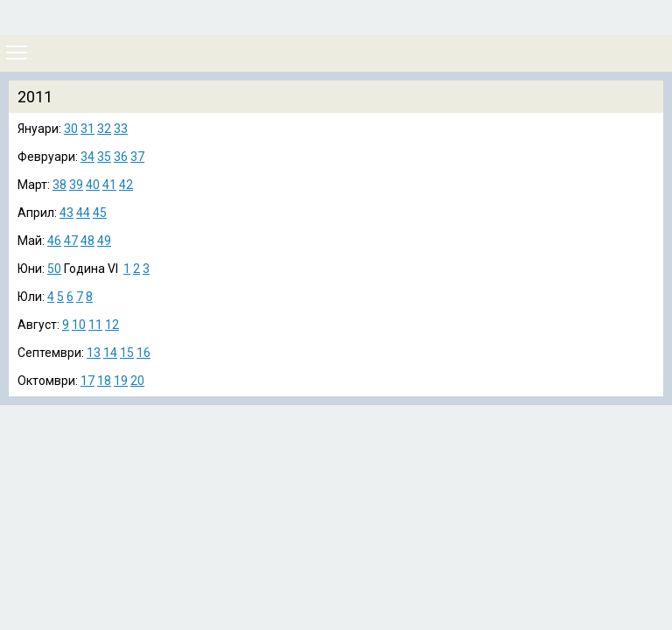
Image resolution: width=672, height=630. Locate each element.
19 (121, 381)
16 (143, 353)
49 (104, 241)
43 (66, 213)
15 (127, 353)
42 (126, 185)
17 (87, 381)
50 (54, 269)
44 (83, 213)
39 (76, 185)
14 (110, 353)
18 (104, 381)
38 (59, 185)
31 (87, 129)
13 (94, 353)
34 (87, 157)
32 (104, 129)
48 (87, 241)
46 (54, 241)
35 (104, 157)
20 (137, 381)
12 (112, 325)
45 (100, 213)
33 (121, 129)
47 (71, 241)
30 (71, 129)
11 (95, 325)
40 (93, 185)
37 (137, 157)
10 (79, 325)
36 (121, 157)
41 (109, 185)
